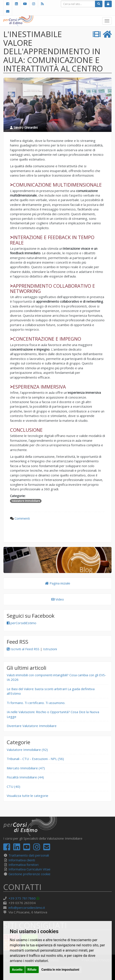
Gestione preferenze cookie (29, 874)
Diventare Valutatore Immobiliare (32, 726)
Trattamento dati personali (29, 855)
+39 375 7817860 (22, 898)
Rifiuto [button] (32, 970)
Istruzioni (50, 649)
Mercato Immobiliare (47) (26, 768)
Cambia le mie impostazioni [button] (60, 970)
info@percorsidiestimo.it (27, 908)
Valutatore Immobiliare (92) (27, 750)
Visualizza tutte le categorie (27, 796)
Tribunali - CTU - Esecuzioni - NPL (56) (35, 759)
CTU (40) (13, 786)
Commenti (22, 518)
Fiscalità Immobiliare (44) (25, 777)
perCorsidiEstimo (22, 623)
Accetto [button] (17, 970)
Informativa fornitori (23, 865)
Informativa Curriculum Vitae (29, 869)
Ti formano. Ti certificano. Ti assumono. (36, 703)
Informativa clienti (22, 860)
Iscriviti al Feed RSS (23, 649)
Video (58, 599)
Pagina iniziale (58, 583)
